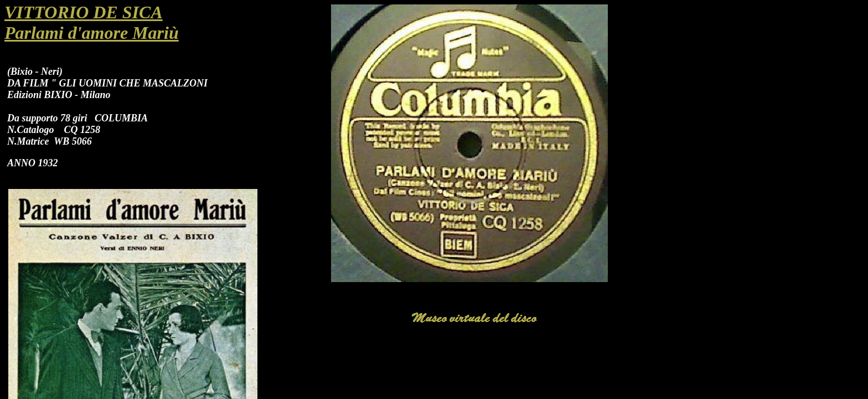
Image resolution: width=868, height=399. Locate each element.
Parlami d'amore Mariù (92, 33)
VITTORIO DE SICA (84, 12)
